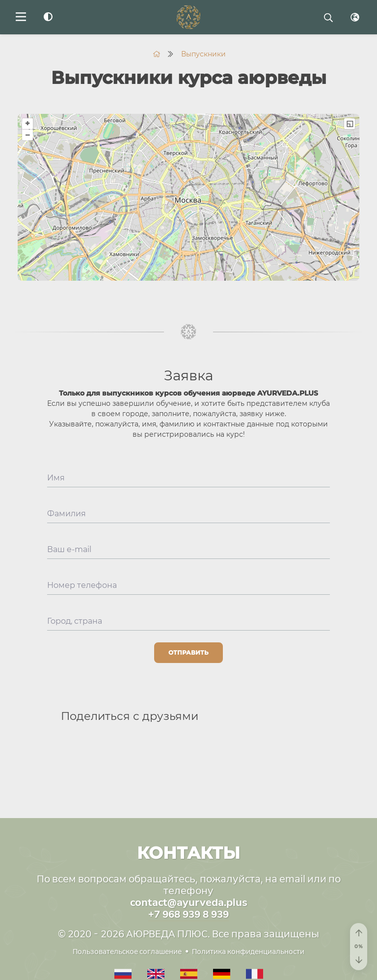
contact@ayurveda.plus (189, 902)
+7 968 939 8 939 (188, 914)
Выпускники (203, 54)
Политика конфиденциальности (248, 952)
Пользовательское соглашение (127, 952)
